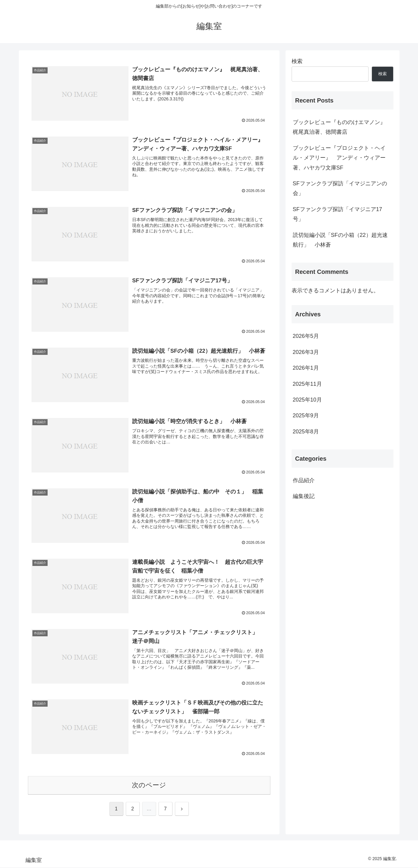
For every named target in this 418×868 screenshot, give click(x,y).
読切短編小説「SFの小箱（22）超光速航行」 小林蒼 (340, 240)
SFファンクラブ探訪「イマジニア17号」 (338, 214)
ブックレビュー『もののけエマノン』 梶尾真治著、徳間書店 (342, 127)
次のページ (149, 786)
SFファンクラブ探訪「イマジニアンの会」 (340, 188)
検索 (297, 61)
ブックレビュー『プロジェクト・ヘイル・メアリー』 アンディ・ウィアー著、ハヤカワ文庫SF (339, 158)
